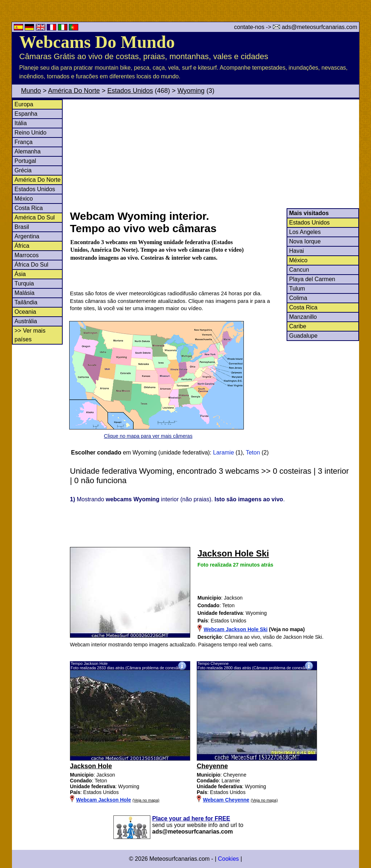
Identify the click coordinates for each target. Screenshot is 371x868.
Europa (24, 104)
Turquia (24, 283)
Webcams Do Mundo (97, 42)
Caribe (298, 326)
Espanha (26, 114)
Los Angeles (305, 232)
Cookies (228, 859)
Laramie (224, 452)
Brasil (22, 227)
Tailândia (26, 302)
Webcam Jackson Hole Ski (235, 629)
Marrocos (27, 255)
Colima (298, 298)
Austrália (26, 321)
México (24, 199)
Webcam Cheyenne (226, 800)
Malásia (24, 293)
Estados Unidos (130, 91)
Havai (297, 251)
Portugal (25, 161)
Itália (21, 123)
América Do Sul (35, 217)
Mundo (31, 91)
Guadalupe (303, 336)
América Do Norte (74, 91)
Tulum (297, 289)
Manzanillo (303, 317)
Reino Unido (30, 133)
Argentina (27, 236)
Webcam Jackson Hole (103, 800)
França (24, 142)
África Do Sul (31, 265)
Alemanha (28, 151)
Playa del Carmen (312, 279)
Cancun (299, 270)
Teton (253, 452)
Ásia (20, 274)
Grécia (23, 170)
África (22, 246)
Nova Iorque (305, 241)
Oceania (25, 312)
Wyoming (191, 91)
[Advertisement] (214, 154)
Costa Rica (29, 208)
